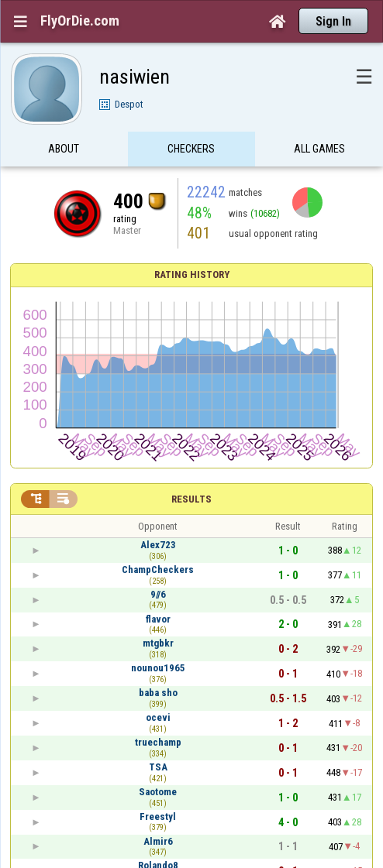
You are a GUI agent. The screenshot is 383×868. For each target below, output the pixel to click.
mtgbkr (158, 643)
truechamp (158, 742)
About (64, 149)
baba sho (158, 693)
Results (191, 499)
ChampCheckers (158, 570)
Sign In (333, 21)
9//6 (158, 594)
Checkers (191, 149)
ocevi (158, 717)
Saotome (158, 792)
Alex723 (158, 545)
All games (319, 149)
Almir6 (158, 841)
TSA (158, 767)
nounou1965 (158, 668)
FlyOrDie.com (80, 21)
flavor (158, 619)
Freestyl (158, 817)
